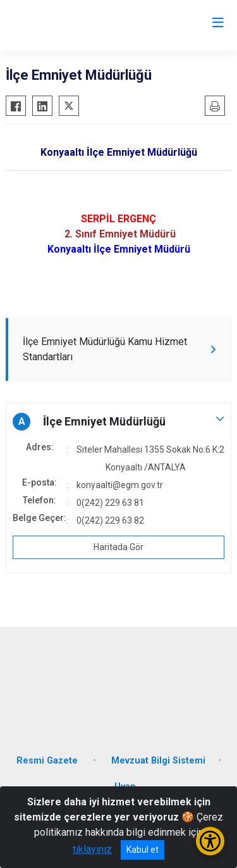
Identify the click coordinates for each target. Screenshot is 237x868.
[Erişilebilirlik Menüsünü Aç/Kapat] (210, 841)
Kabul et (143, 850)
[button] (118, 422)
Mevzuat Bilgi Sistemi (158, 761)
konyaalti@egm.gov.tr (120, 485)
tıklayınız (92, 849)
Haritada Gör (118, 547)
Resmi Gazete (48, 761)
